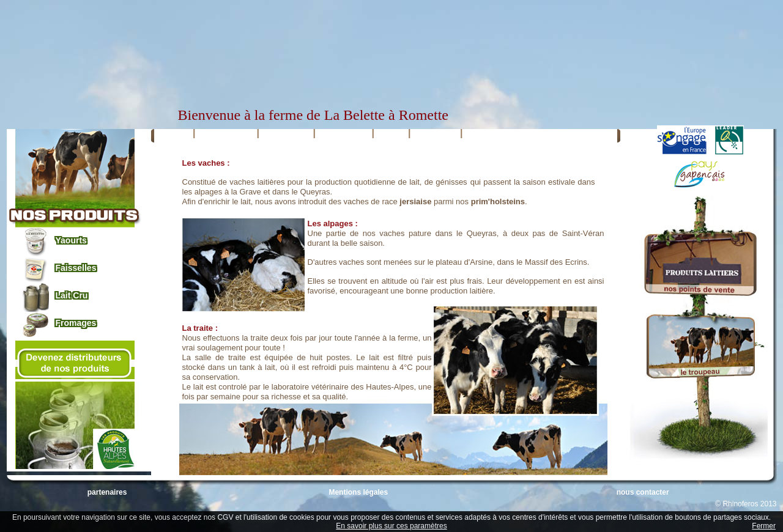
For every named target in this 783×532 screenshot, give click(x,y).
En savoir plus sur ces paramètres (391, 526)
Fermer (764, 526)
